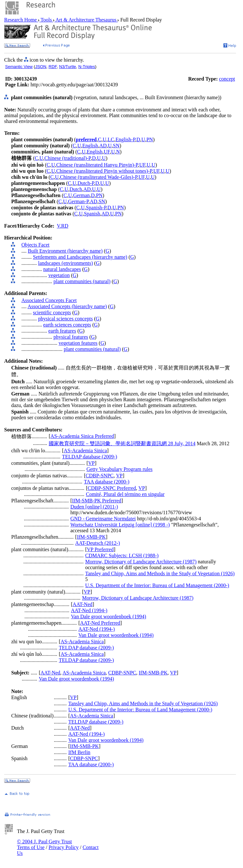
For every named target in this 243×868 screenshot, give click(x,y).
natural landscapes (62, 269)
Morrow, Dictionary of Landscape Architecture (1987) (141, 562)
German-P (78, 201)
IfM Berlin (79, 752)
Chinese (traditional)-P (68, 158)
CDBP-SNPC (100, 476)
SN (116, 146)
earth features (62, 331)
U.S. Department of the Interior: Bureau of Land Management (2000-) (157, 585)
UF (107, 152)
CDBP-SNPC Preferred (112, 488)
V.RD (63, 226)
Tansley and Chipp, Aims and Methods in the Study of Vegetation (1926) (160, 573)
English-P (125, 139)
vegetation (59, 275)
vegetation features (78, 343)
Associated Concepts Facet (49, 300)
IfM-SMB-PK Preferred (97, 501)
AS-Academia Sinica (85, 451)
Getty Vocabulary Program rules (120, 469)
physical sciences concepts (66, 319)
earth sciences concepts (67, 325)
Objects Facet (36, 245)
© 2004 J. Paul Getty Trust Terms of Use (44, 844)
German (81, 195)
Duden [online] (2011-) (94, 507)
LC (111, 139)
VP (91, 463)
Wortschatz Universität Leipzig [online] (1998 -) (120, 525)
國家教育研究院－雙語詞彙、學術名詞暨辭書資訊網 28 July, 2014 (122, 443)
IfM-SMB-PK (91, 537)
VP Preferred (100, 549)
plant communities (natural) (82, 281)
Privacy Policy (63, 847)
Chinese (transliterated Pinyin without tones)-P (104, 171)
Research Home (21, 20)
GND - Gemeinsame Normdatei (103, 519)
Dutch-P (86, 183)
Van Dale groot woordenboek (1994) (109, 616)
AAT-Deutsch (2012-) (98, 543)
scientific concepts (52, 312)
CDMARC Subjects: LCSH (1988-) (122, 556)
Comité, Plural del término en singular (125, 494)
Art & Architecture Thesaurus (86, 20)
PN (150, 139)
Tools (46, 20)
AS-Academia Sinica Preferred (82, 436)
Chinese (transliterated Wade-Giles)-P (99, 177)
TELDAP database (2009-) (90, 457)
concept (227, 79)
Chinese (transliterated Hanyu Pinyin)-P (97, 165)
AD (103, 146)
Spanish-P (96, 208)
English (90, 146)
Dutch (76, 189)
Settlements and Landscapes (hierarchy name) (80, 257)
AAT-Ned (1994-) (89, 610)
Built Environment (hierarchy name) (65, 251)
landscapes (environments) (66, 263)
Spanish (92, 214)
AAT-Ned (83, 604)
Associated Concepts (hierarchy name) (67, 306)
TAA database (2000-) (107, 482)
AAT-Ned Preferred (100, 623)
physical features (71, 337)
